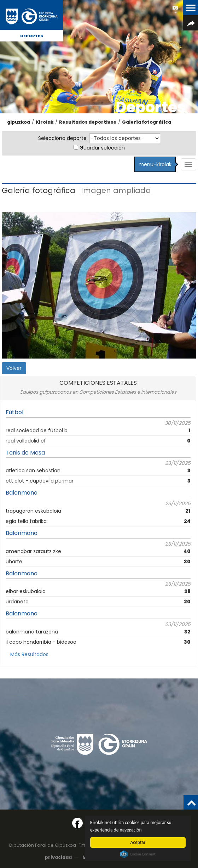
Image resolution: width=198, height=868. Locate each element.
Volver (14, 368)
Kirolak (45, 122)
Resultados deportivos (88, 122)
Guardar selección (102, 148)
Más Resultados (29, 654)
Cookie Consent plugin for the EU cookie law (138, 854)
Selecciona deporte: (63, 138)
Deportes (32, 36)
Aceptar (138, 842)
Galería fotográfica (147, 122)
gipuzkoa (19, 122)
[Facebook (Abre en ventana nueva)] (77, 823)
